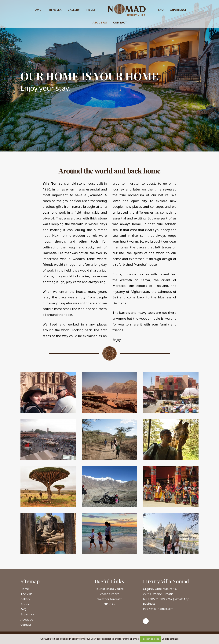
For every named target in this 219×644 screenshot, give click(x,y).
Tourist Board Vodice (109, 589)
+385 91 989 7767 (161, 599)
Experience (178, 10)
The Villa (54, 10)
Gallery (74, 10)
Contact (120, 22)
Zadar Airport (109, 594)
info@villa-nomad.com (158, 609)
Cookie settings (170, 639)
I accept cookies (150, 639)
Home (37, 10)
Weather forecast (109, 599)
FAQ (161, 10)
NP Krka (109, 604)
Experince (27, 614)
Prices (91, 10)
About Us (100, 22)
